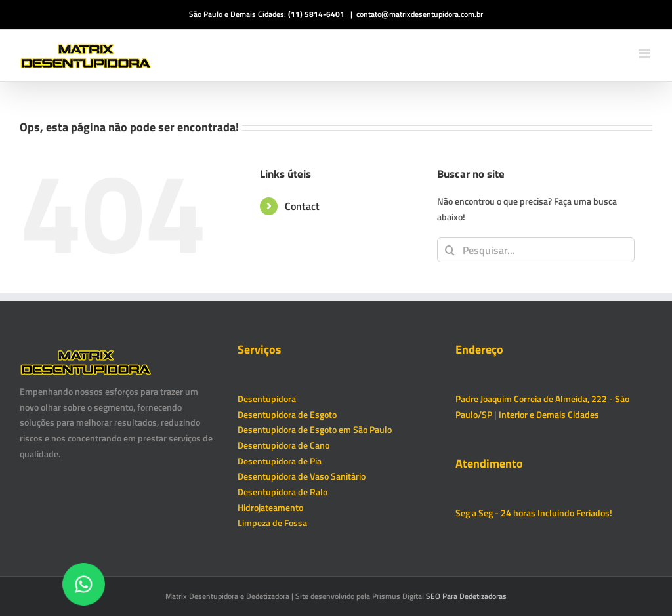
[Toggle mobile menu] (645, 53)
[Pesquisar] (450, 250)
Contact (302, 206)
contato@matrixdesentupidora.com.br (420, 14)
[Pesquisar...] (536, 250)
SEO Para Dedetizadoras (466, 596)
